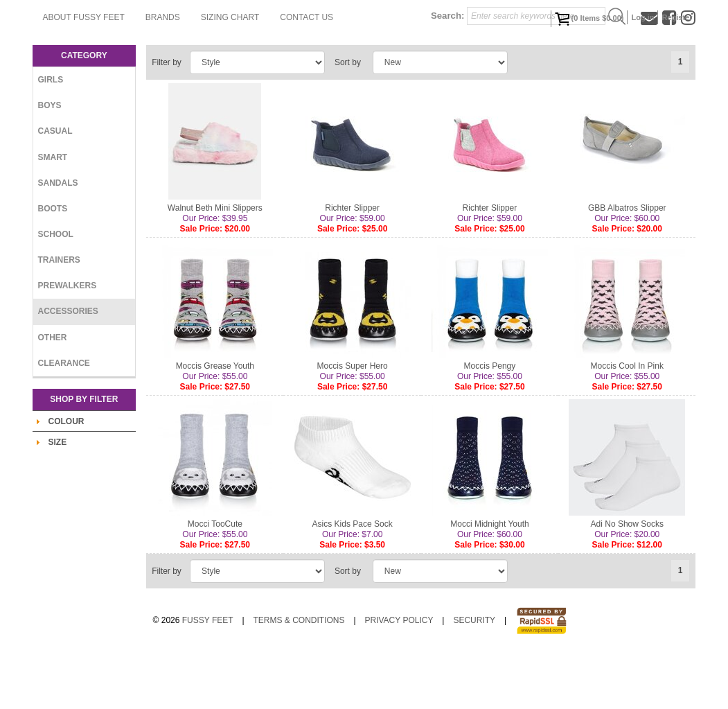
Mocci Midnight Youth (489, 579)
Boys (50, 161)
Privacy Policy (399, 676)
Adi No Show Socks (627, 579)
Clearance (64, 419)
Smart (53, 212)
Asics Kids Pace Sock (353, 579)
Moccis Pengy (490, 421)
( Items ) (589, 19)
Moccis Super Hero (353, 421)
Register (677, 17)
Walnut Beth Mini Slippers (215, 263)
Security (474, 676)
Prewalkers (68, 341)
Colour (66, 477)
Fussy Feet (208, 676)
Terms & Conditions (299, 676)
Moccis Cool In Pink (627, 421)
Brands (321, 38)
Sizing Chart (389, 38)
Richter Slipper (352, 263)
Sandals (58, 238)
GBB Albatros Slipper (627, 263)
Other (53, 392)
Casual (55, 186)
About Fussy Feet (242, 38)
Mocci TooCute (215, 579)
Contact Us (228, 73)
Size (58, 498)
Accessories (68, 367)
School (56, 290)
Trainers (59, 315)
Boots (53, 264)
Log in (642, 17)
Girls (51, 135)
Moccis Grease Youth (215, 421)
